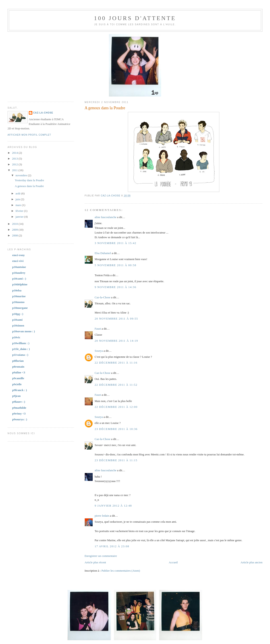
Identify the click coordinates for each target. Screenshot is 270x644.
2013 (15, 159)
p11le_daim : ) (21, 349)
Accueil (173, 562)
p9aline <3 (19, 372)
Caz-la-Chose (103, 297)
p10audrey (19, 273)
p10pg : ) (18, 314)
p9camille (18, 378)
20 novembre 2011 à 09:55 (116, 319)
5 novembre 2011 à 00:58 (115, 265)
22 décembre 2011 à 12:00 (116, 407)
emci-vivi (18, 261)
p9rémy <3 (19, 414)
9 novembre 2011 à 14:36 (115, 287)
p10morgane (20, 308)
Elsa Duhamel (103, 253)
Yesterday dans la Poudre (29, 180)
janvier (20, 217)
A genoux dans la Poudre (29, 186)
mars (19, 205)
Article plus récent (95, 562)
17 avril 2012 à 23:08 (112, 546)
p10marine (19, 296)
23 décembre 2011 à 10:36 (116, 429)
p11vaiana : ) (20, 355)
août (18, 193)
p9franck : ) (20, 390)
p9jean (17, 396)
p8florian (18, 361)
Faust (98, 329)
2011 (15, 170)
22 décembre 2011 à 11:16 (116, 363)
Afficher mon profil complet (29, 135)
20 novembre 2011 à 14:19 (116, 341)
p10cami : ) (19, 279)
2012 (15, 164)
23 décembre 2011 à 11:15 (116, 460)
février (20, 211)
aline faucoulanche (106, 217)
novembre (22, 175)
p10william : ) (21, 343)
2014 (15, 153)
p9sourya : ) (20, 419)
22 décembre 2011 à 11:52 (116, 385)
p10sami (17, 320)
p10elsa (17, 290)
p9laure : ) (19, 402)
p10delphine (20, 284)
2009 (15, 230)
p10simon (18, 325)
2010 (15, 224)
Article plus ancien (251, 562)
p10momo (18, 302)
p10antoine (19, 267)
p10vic (16, 337)
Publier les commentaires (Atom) (121, 571)
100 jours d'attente (135, 18)
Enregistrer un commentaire (101, 556)
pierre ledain (102, 516)
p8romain (18, 367)
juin (18, 199)
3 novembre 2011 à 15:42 (115, 243)
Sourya (99, 351)
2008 (15, 235)
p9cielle (17, 384)
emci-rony (19, 255)
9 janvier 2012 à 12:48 (113, 506)
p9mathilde (19, 408)
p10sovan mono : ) (24, 331)
